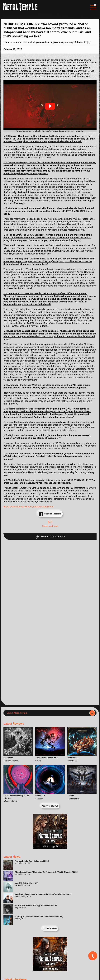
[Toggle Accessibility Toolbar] (93, 956)
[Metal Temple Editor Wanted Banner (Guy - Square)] (50, 971)
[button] (50, 106)
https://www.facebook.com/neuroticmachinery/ (29, 507)
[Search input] (47, 713)
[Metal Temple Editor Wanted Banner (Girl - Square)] (50, 848)
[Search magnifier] (92, 713)
